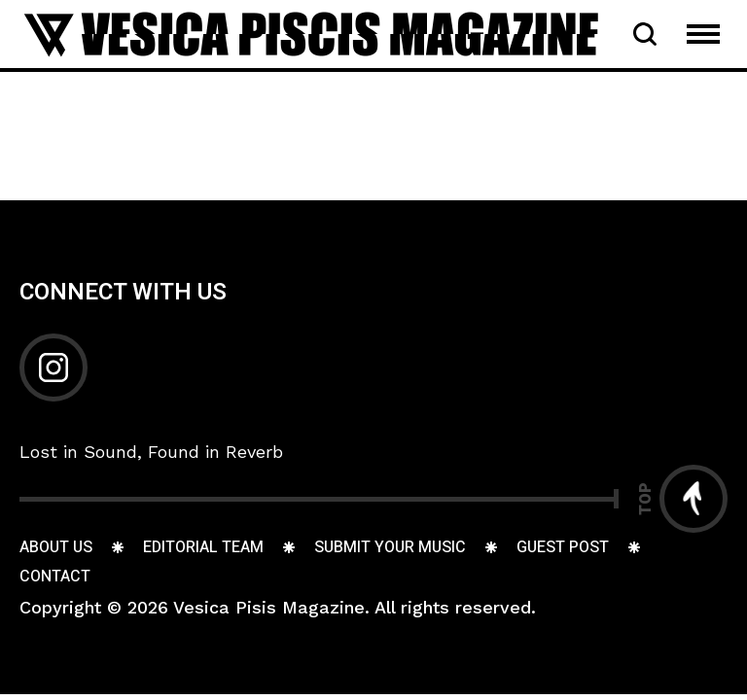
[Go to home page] (311, 33)
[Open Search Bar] (645, 34)
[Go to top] (683, 499)
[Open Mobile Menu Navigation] (703, 34)
